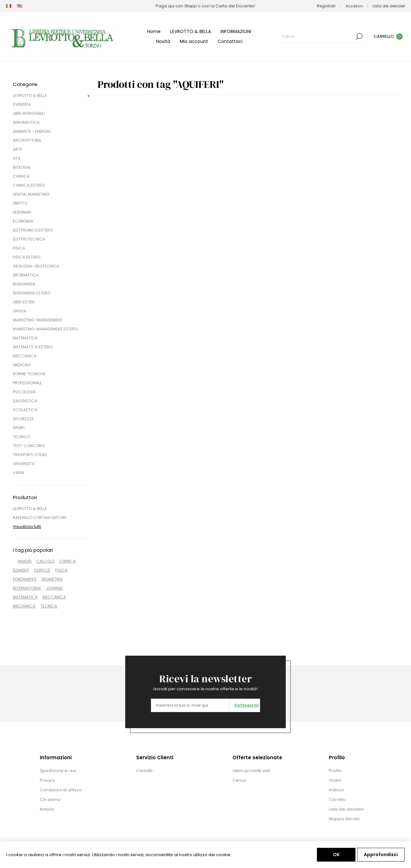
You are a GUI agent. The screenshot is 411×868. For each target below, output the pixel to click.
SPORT (19, 428)
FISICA (19, 248)
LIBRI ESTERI (24, 302)
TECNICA (49, 606)
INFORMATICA (26, 275)
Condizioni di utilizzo (61, 790)
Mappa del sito (344, 819)
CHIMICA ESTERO (29, 185)
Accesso (354, 6)
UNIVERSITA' (24, 464)
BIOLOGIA (22, 167)
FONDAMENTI (25, 579)
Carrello (337, 800)
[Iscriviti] (190, 705)
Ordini (335, 780)
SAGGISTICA (25, 401)
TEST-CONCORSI (29, 446)
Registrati (326, 6)
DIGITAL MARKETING (31, 194)
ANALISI (25, 561)
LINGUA (20, 311)
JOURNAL (54, 588)
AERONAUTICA (26, 122)
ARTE (17, 149)
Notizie (47, 809)
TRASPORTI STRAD (30, 455)
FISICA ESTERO (26, 257)
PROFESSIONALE (27, 383)
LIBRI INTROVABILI (29, 113)
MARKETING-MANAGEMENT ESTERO (45, 329)
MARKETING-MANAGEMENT (38, 320)
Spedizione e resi (58, 771)
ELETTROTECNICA (29, 239)
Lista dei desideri (346, 809)
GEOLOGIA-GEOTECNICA (36, 266)
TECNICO (21, 437)
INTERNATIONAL (27, 588)
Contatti (144, 771)
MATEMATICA (25, 338)
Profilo (335, 771)
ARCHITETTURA (27, 140)
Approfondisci (381, 855)
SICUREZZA (23, 419)
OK (336, 855)
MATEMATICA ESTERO (33, 347)
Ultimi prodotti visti (251, 771)
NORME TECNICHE (29, 374)
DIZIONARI (22, 212)
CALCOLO (45, 561)
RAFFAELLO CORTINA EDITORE (40, 518)
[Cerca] (318, 36)
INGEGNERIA (24, 284)
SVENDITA (22, 104)
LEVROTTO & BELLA (30, 95)
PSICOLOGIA (24, 392)
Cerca (359, 36)
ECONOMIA (23, 221)
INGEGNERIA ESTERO (32, 293)
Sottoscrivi (247, 705)
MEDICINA (22, 365)
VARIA (18, 473)
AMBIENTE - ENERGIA (32, 131)
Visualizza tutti (27, 527)
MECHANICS (24, 606)
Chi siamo (50, 800)
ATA (17, 158)
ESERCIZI (42, 570)
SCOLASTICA (25, 410)
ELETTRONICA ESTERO (33, 230)
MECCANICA (25, 356)
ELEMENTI (21, 570)
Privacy (47, 780)
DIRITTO (20, 203)
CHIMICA (21, 176)
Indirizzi (337, 790)
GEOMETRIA (52, 579)
